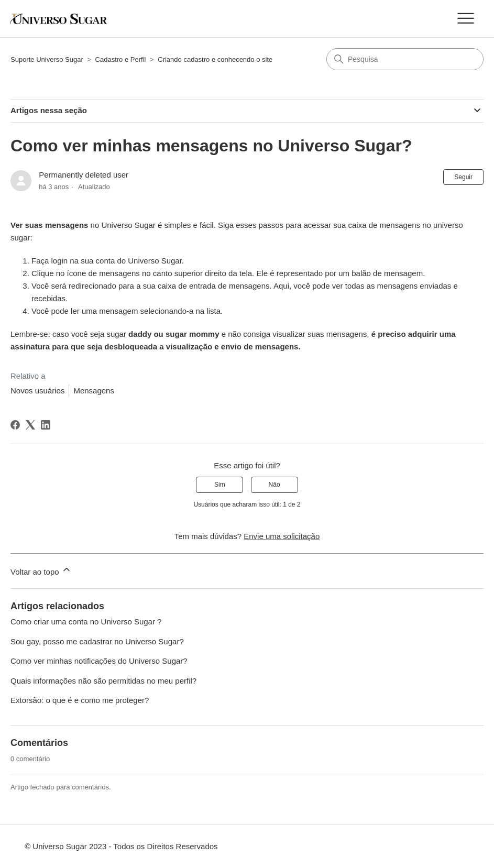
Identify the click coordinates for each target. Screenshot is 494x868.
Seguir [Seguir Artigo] (463, 177)
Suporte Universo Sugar (47, 59)
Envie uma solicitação (282, 536)
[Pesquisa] (405, 59)
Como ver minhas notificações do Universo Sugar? (99, 661)
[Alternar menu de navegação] (465, 19)
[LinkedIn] (46, 425)
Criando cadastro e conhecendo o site (215, 59)
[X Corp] (30, 425)
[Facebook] (15, 425)
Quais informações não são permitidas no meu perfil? (103, 681)
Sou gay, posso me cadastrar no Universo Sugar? (97, 641)
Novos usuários (37, 391)
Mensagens (94, 391)
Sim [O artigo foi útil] (220, 485)
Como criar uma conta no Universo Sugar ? (86, 622)
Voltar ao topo (41, 570)
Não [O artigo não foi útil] (275, 485)
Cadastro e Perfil (121, 59)
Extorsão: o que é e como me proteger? (80, 700)
